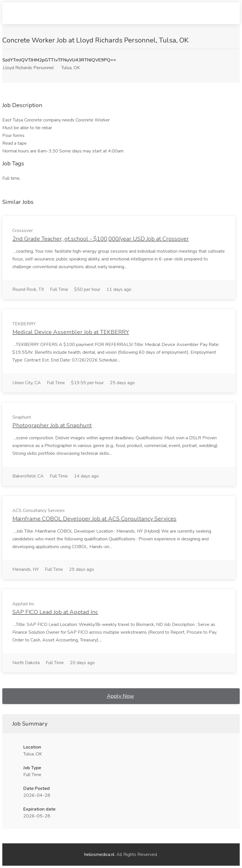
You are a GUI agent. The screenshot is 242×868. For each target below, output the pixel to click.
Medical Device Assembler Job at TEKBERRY (71, 332)
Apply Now (120, 696)
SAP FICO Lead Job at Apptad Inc (55, 612)
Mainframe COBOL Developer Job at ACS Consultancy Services (94, 519)
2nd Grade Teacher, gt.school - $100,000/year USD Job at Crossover (101, 239)
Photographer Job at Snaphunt (52, 425)
